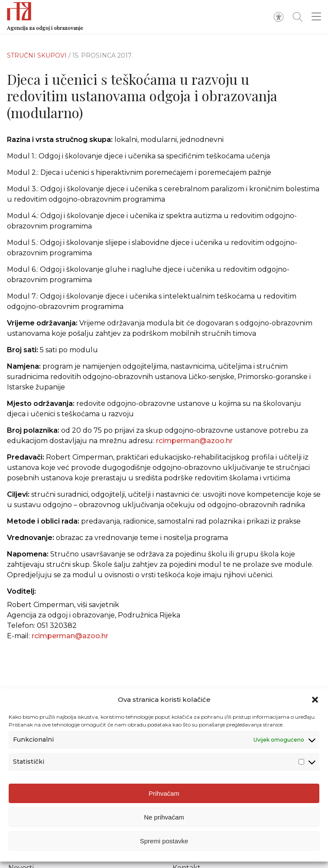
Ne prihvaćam (164, 817)
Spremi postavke (164, 841)
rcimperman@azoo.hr (194, 451)
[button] (315, 700)
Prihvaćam (164, 793)
